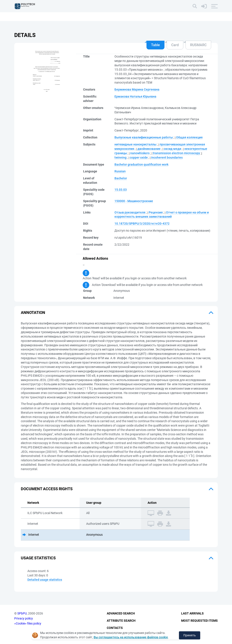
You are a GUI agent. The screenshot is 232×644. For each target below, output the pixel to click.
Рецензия (156, 212)
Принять (190, 635)
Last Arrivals (192, 614)
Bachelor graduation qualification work (141, 164)
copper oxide (139, 157)
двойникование (149, 149)
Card (175, 45)
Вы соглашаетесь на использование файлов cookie (131, 637)
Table (155, 45)
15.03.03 (121, 190)
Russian (120, 171)
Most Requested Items (199, 621)
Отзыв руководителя (130, 212)
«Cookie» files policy (28, 623)
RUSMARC (198, 45)
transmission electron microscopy (176, 153)
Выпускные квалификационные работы (144, 137)
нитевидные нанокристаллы (135, 144)
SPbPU (22, 614)
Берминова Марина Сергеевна (137, 89)
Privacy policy (24, 618)
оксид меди (172, 149)
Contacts (115, 628)
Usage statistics (38, 558)
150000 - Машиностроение (134, 201)
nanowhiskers (140, 153)
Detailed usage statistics (45, 580)
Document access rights (47, 489)
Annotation (33, 312)
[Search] (195, 6)
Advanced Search (121, 614)
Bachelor (121, 178)
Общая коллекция (189, 137)
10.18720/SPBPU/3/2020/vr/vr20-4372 (142, 224)
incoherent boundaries (167, 157)
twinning (120, 157)
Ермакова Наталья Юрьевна (135, 96)
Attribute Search (121, 621)
